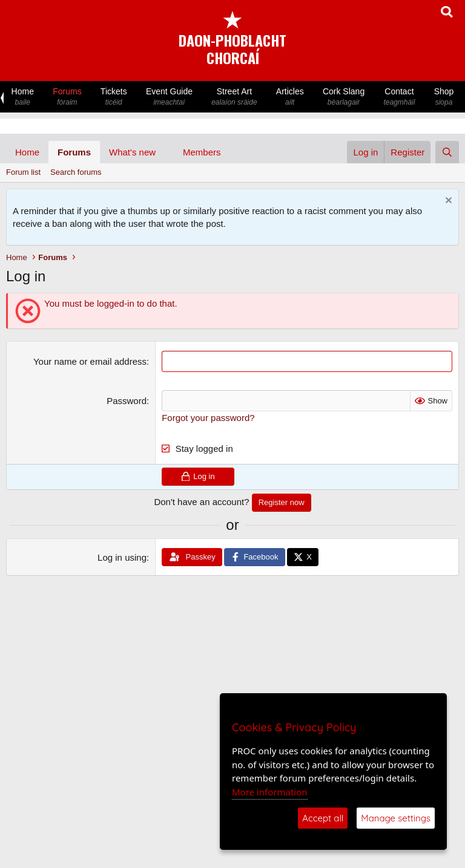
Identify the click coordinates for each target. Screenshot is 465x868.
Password (127, 401)
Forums (68, 97)
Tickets (114, 97)
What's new (132, 152)
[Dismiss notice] (447, 202)
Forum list (23, 172)
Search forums (76, 172)
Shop (444, 97)
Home (23, 97)
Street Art (235, 97)
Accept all (323, 818)
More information (270, 792)
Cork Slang (343, 97)
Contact (399, 97)
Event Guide (169, 97)
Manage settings (396, 818)
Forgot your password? (208, 418)
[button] (165, 152)
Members (202, 152)
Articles (290, 97)
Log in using (122, 557)
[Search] (447, 152)
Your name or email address (90, 361)
